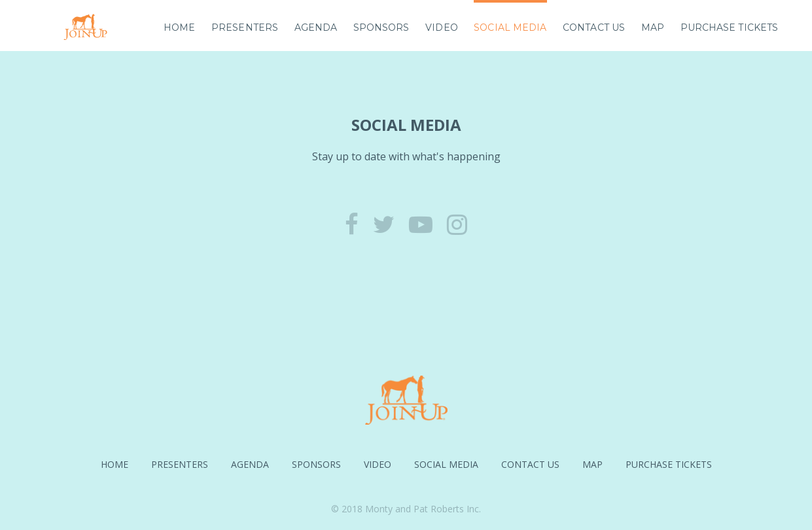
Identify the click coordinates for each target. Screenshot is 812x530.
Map (653, 27)
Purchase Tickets (730, 27)
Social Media (510, 27)
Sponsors (381, 27)
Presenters (245, 27)
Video (442, 27)
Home (179, 27)
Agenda (316, 27)
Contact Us (594, 27)
